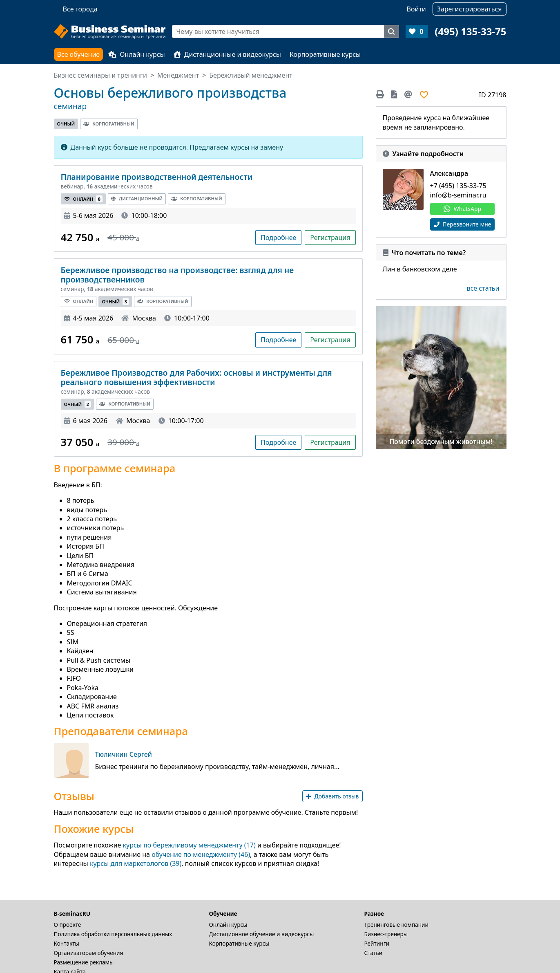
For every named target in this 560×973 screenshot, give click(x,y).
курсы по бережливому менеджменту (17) (189, 845)
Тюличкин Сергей (124, 754)
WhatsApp (462, 209)
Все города (80, 9)
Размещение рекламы (84, 962)
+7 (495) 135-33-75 (458, 186)
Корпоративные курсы (325, 54)
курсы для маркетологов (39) (136, 863)
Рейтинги (377, 943)
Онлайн (83, 199)
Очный (66, 124)
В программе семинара (115, 469)
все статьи (483, 288)
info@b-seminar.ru (458, 195)
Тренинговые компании (396, 925)
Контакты (67, 943)
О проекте (68, 925)
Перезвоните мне (463, 224)
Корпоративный (109, 124)
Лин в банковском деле (420, 269)
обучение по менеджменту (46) (201, 854)
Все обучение (79, 54)
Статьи (374, 953)
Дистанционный (137, 198)
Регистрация (330, 238)
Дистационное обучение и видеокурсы (262, 934)
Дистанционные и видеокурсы (227, 54)
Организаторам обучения (89, 953)
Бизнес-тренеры (386, 934)
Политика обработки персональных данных (113, 934)
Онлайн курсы (137, 54)
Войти (416, 9)
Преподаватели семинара (121, 731)
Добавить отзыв (332, 796)
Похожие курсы (94, 829)
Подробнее (278, 238)
